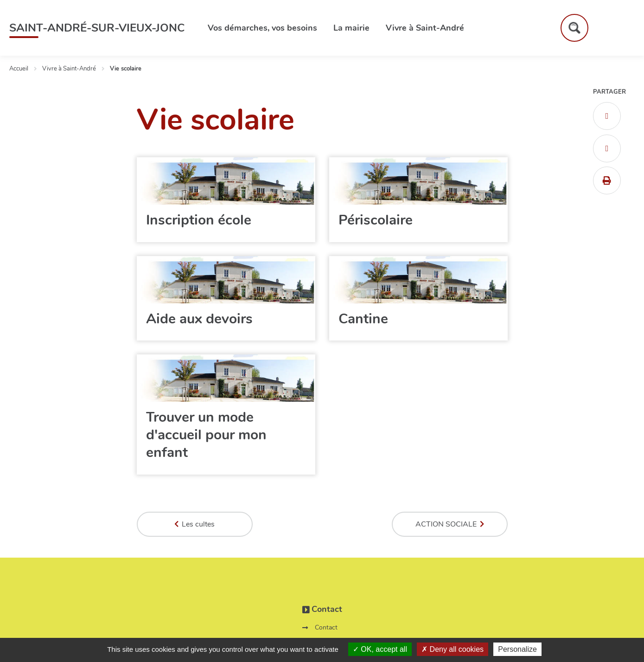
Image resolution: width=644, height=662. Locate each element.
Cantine (363, 319)
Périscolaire (376, 220)
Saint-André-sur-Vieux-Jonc (97, 28)
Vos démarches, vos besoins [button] (262, 28)
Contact (326, 627)
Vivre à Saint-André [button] (425, 28)
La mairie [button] (351, 28)
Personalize (517, 649)
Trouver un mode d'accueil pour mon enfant (206, 435)
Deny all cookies (453, 649)
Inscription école (199, 220)
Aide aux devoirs (199, 319)
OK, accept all (380, 649)
